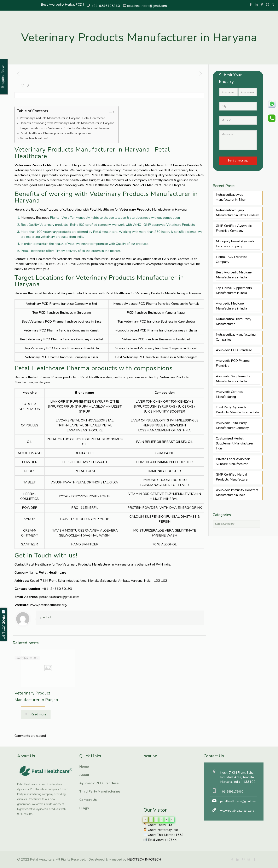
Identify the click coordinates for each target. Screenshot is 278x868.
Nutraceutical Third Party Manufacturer (234, 322)
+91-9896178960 (106, 6)
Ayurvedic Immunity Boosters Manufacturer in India (237, 493)
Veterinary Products (135, 210)
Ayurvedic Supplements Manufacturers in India (233, 379)
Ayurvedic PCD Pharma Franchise (233, 363)
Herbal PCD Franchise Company (232, 259)
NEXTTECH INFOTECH (144, 860)
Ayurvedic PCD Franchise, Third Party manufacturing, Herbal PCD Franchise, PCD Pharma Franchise (162, 778)
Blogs (84, 808)
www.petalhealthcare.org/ (164, 264)
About (84, 775)
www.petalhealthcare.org (237, 811)
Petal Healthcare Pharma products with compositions (56, 133)
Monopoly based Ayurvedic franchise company (236, 244)
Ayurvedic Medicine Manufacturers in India (231, 306)
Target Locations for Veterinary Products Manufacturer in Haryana (64, 128)
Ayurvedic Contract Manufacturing (229, 394)
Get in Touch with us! (34, 138)
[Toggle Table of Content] (109, 112)
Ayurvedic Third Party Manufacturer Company (232, 425)
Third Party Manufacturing (100, 792)
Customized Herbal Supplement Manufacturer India (234, 443)
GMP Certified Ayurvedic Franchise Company (234, 228)
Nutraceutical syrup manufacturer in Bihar (231, 197)
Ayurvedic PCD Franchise (234, 350)
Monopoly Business (35, 218)
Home (84, 767)
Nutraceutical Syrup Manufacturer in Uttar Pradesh (238, 213)
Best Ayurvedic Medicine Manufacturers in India (234, 275)
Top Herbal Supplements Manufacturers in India (234, 290)
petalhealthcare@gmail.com (147, 6)
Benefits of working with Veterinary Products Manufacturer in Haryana (67, 123)
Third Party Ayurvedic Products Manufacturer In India (238, 410)
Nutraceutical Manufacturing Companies (236, 337)
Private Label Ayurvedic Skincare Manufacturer (233, 461)
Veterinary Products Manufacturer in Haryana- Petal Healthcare (62, 118)
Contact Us (88, 800)
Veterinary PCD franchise (142, 322)
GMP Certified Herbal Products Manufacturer (232, 477)
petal (46, 617)
